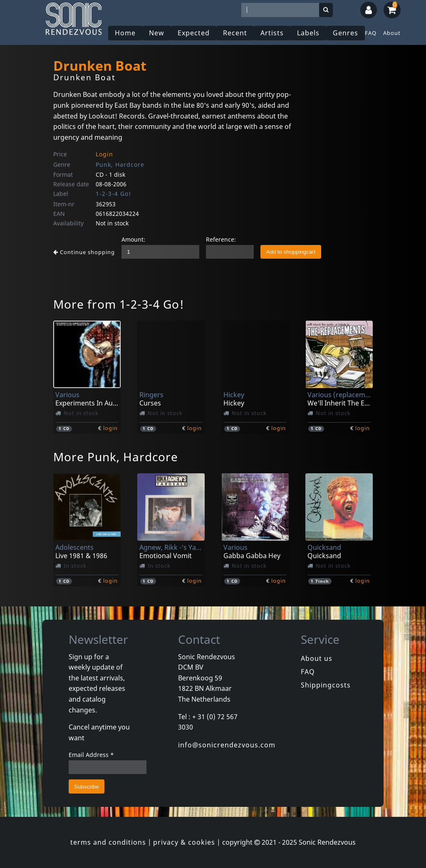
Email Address (91, 755)
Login (104, 154)
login (110, 428)
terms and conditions (108, 842)
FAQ (371, 33)
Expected (194, 33)
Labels (308, 33)
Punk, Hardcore (120, 164)
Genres (346, 33)
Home (125, 33)
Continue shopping (84, 252)
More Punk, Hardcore (116, 457)
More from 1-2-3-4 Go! (119, 304)
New (157, 33)
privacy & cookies (184, 842)
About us (317, 658)
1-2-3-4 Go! (113, 194)
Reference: (221, 239)
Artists (272, 33)
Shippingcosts (326, 685)
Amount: (133, 239)
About (392, 33)
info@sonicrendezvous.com (227, 745)
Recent (235, 33)
